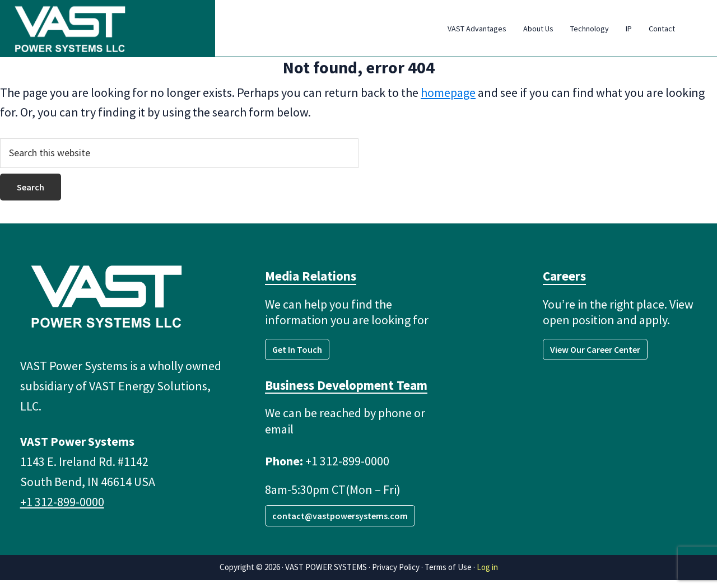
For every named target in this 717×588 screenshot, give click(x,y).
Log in (487, 575)
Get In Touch (297, 357)
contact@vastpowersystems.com (340, 524)
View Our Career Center (595, 357)
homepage (448, 100)
